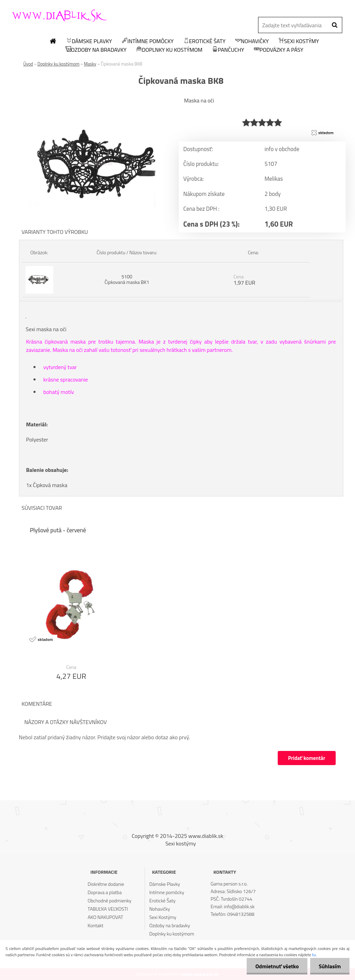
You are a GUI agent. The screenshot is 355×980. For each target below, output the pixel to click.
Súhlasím (330, 966)
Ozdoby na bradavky (96, 50)
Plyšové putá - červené (58, 530)
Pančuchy (228, 50)
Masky (90, 64)
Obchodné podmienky (110, 900)
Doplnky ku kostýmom (169, 50)
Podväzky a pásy (279, 50)
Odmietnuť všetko (277, 966)
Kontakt (96, 925)
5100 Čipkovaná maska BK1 (127, 279)
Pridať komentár (307, 758)
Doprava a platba (105, 892)
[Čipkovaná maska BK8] (94, 98)
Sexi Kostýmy (299, 41)
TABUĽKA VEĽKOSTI (108, 909)
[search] (334, 25)
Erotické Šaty (205, 41)
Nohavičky (252, 41)
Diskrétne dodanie (106, 884)
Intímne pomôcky (148, 41)
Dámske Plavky (89, 41)
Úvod (28, 64)
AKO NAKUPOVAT (105, 917)
